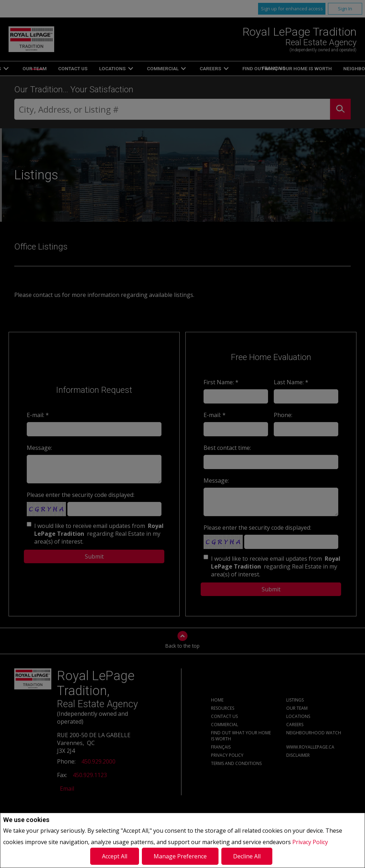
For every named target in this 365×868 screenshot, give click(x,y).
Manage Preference (180, 856)
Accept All (115, 856)
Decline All (247, 856)
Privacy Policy (310, 842)
